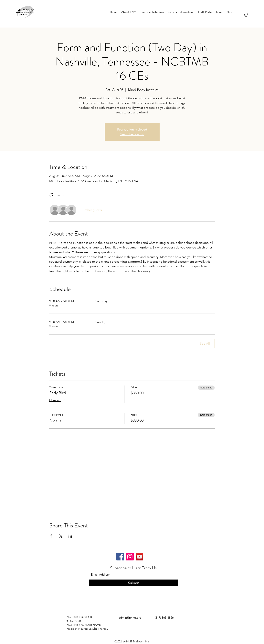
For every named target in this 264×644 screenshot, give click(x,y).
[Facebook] (120, 557)
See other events (132, 134)
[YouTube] (139, 557)
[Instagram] (130, 557)
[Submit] (133, 583)
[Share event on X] (61, 536)
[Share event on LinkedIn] (70, 536)
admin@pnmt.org (130, 618)
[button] (246, 15)
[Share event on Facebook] (51, 536)
